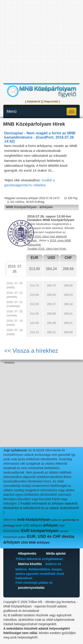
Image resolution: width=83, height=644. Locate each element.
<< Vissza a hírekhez (31, 351)
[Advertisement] (41, 42)
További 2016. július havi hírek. (47, 249)
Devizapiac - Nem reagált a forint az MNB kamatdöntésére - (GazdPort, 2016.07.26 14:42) (40, 137)
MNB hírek (10, 520)
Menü (12, 112)
